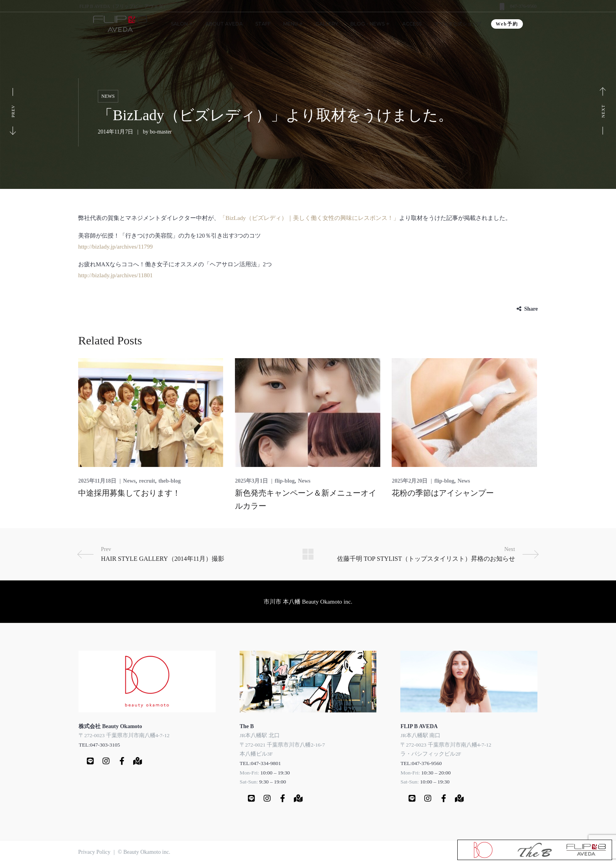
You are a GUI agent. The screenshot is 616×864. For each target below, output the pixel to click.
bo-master (161, 132)
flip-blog (285, 481)
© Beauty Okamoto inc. (144, 852)
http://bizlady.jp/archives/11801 (115, 275)
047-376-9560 (523, 6)
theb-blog (170, 481)
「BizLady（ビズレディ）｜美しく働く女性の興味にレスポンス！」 (309, 218)
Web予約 (507, 24)
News (108, 96)
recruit (147, 481)
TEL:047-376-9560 (421, 763)
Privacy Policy (94, 852)
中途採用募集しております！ (129, 493)
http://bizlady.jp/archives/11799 (115, 247)
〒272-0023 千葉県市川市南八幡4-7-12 (124, 735)
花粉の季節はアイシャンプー (443, 493)
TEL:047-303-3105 (99, 745)
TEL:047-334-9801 (260, 763)
